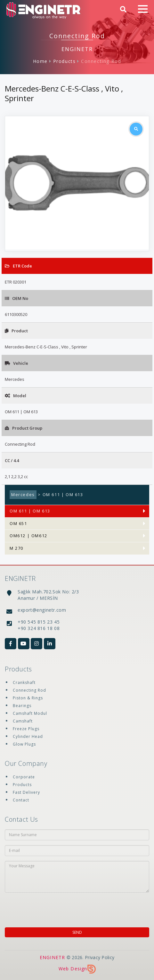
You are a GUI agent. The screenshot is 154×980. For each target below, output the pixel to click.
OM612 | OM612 (28, 536)
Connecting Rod (101, 61)
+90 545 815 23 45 (39, 622)
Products (65, 61)
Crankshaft (24, 682)
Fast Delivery (26, 792)
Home (40, 61)
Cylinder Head (28, 736)
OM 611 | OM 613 (30, 511)
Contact (21, 800)
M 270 (16, 548)
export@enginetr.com (42, 610)
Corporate (24, 777)
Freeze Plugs (26, 729)
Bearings (22, 706)
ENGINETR (53, 957)
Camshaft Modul (30, 713)
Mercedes (23, 495)
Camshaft (23, 721)
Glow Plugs (24, 744)
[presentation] (46, 908)
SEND (77, 932)
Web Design (77, 969)
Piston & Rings (28, 698)
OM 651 (18, 524)
